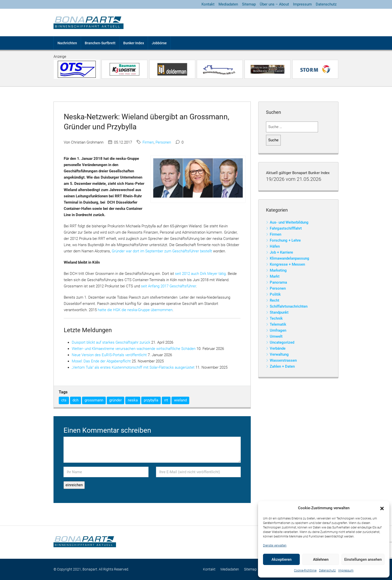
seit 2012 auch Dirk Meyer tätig (200, 274)
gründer (115, 400)
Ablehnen (321, 559)
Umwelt (276, 336)
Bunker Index (134, 43)
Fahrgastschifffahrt (286, 228)
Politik (275, 294)
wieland (180, 400)
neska (133, 400)
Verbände (278, 348)
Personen (163, 142)
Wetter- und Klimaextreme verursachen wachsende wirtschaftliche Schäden (134, 349)
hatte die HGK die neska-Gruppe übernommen (135, 310)
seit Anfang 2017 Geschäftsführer (168, 286)
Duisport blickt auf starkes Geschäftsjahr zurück (111, 342)
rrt (166, 400)
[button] (382, 508)
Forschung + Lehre (285, 240)
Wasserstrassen (283, 360)
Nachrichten (67, 43)
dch (75, 400)
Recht (274, 300)
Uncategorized (282, 342)
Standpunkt (279, 312)
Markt (275, 276)
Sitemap (249, 4)
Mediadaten (228, 4)
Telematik (278, 324)
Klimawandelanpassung (289, 258)
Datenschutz (327, 570)
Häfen (275, 246)
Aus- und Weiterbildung (289, 222)
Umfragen (278, 330)
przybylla (151, 400)
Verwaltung (279, 354)
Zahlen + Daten (282, 366)
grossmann (94, 400)
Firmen (148, 142)
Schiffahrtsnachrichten (289, 306)
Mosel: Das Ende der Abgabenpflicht (101, 361)
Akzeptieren (281, 559)
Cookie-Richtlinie (305, 570)
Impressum (346, 570)
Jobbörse (159, 43)
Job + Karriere (281, 252)
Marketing (278, 270)
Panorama (278, 282)
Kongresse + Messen (287, 264)
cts (64, 400)
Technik (276, 318)
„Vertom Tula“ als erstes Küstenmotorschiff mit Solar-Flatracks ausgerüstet (133, 367)
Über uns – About (274, 4)
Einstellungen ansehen (363, 559)
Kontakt (208, 4)
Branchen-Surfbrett (100, 43)
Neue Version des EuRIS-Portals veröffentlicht (109, 355)
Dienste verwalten (275, 545)
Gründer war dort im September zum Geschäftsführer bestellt (162, 251)
